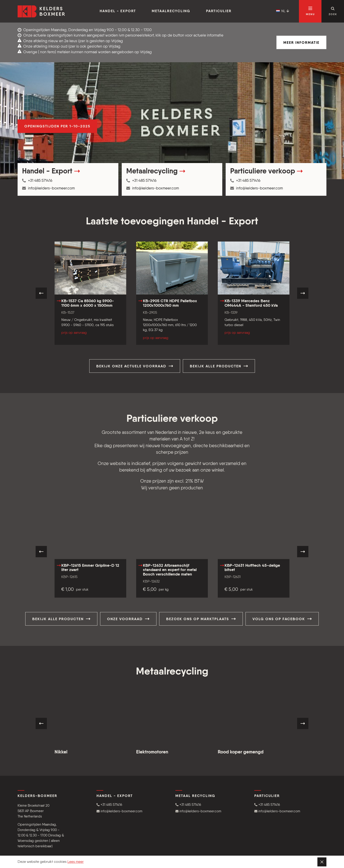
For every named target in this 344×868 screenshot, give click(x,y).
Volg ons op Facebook (282, 619)
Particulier (219, 11)
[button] (133, 805)
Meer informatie (301, 43)
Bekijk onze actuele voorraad (135, 366)
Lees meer (76, 862)
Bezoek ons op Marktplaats (201, 619)
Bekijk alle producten (219, 366)
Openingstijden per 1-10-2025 (57, 127)
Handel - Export (118, 11)
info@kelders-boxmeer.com (48, 188)
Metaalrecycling (171, 11)
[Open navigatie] (310, 11)
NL (283, 11)
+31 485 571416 (37, 181)
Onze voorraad (128, 619)
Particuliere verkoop (266, 171)
